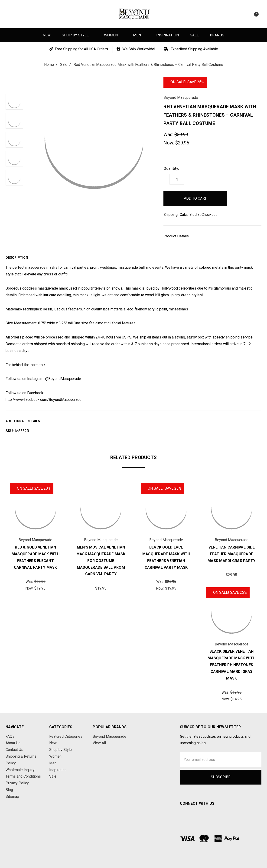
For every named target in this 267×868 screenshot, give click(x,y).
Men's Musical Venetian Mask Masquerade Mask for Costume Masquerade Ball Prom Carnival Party (101, 561)
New (47, 35)
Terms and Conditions (23, 776)
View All (99, 743)
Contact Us (14, 750)
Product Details (178, 236)
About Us (13, 743)
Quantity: (171, 168)
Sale (194, 35)
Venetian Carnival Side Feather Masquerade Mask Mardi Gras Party (231, 554)
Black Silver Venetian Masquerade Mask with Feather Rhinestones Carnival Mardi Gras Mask (231, 665)
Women (113, 35)
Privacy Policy (17, 783)
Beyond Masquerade (109, 736)
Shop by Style (77, 35)
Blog (9, 790)
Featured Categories (66, 736)
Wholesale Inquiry (20, 770)
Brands (217, 35)
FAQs (10, 736)
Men (139, 35)
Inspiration (168, 35)
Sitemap (12, 796)
